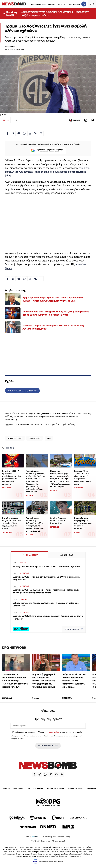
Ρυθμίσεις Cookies (75, 788)
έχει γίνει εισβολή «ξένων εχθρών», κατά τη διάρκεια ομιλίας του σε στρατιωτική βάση (47, 172)
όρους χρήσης (54, 732)
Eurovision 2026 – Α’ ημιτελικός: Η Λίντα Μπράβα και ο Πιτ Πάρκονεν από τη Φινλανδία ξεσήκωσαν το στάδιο (46, 591)
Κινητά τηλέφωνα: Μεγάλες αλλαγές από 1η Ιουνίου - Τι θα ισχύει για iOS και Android (12, 523)
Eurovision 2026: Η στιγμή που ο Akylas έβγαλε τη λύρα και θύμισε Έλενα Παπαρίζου (48, 617)
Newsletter (25, 424)
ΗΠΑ (49, 438)
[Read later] (93, 120)
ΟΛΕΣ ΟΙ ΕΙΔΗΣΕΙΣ (38, 4)
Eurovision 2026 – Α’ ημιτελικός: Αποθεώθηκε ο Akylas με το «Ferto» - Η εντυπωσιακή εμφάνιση (11, 477)
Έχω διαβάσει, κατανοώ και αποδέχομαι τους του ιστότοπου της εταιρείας (48, 732)
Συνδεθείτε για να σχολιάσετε (22, 391)
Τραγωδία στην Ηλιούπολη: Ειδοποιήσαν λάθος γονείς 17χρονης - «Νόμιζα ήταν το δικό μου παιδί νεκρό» (35, 524)
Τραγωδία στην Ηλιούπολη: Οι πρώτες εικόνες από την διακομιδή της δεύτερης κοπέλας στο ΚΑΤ (15, 681)
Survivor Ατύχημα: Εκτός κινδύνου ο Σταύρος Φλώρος (58, 521)
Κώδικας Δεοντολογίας (56, 788)
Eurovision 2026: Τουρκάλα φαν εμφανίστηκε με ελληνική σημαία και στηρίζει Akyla (46, 578)
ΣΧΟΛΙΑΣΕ (75, 120)
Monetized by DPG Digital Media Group (56, 837)
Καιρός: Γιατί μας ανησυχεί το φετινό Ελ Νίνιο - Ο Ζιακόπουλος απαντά (47, 567)
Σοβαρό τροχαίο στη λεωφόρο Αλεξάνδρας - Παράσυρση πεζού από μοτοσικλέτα (55, 13)
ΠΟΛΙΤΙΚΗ (61, 4)
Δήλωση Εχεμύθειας (35, 788)
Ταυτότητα (6, 788)
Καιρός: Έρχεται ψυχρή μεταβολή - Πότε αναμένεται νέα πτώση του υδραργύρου (83, 523)
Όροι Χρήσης (19, 788)
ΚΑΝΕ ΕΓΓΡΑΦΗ (48, 746)
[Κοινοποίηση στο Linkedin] (30, 133)
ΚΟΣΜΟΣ (5, 120)
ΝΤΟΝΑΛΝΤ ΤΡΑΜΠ (15, 438)
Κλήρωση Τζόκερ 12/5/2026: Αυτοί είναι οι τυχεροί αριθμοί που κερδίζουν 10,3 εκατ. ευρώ (83, 477)
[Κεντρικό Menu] (92, 4)
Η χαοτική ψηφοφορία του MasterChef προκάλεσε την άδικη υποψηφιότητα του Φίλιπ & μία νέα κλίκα (44, 681)
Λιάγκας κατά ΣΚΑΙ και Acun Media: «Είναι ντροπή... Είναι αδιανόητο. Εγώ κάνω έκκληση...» (74, 681)
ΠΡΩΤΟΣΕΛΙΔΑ (74, 4)
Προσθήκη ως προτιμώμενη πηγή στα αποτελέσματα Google (47, 151)
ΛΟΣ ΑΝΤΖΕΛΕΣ (35, 438)
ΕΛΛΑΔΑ (52, 4)
